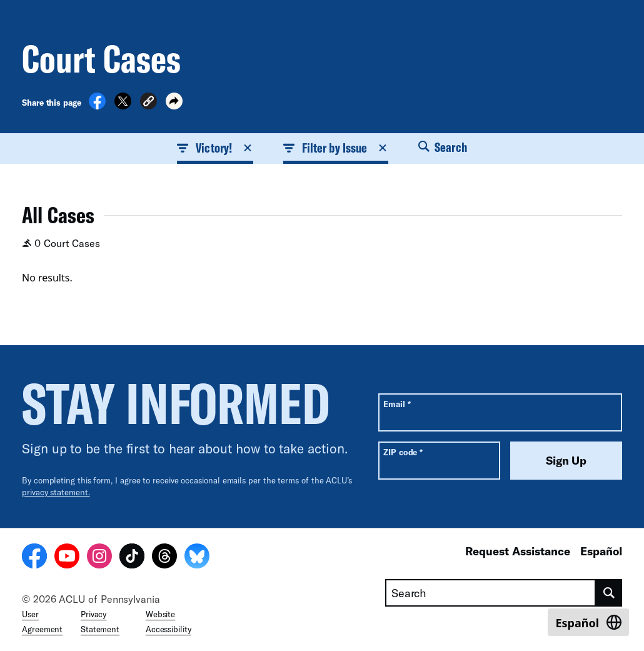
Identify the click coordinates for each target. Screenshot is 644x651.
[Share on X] (123, 106)
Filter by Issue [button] (336, 148)
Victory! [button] (215, 148)
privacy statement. (56, 492)
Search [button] (443, 147)
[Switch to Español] (588, 622)
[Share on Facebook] (97, 106)
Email (397, 404)
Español (601, 551)
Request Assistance (518, 551)
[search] (609, 593)
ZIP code (403, 452)
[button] (148, 103)
